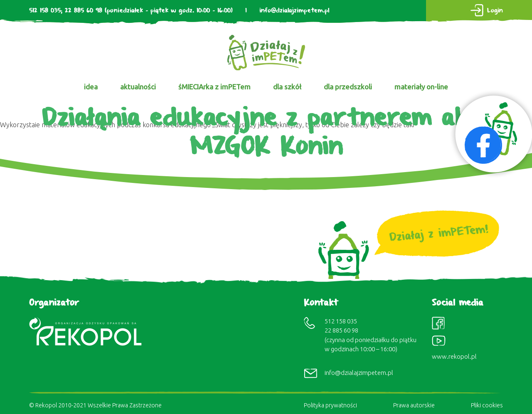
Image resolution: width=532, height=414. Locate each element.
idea (91, 87)
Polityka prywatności (330, 405)
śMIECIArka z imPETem (214, 87)
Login (495, 11)
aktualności (138, 87)
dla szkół (287, 87)
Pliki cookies (487, 405)
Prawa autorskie (414, 405)
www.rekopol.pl (454, 356)
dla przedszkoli (348, 87)
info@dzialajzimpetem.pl (294, 11)
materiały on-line (421, 87)
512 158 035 (45, 11)
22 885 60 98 (84, 11)
